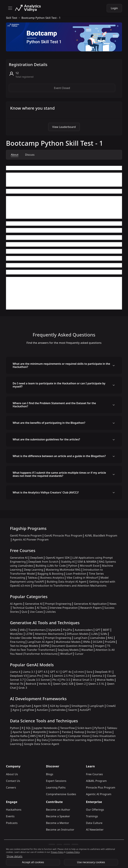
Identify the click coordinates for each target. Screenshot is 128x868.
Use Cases (36, 612)
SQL (28, 728)
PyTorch (99, 728)
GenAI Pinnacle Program (26, 536)
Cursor (79, 654)
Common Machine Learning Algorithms (76, 740)
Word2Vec (16, 634)
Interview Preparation (64, 608)
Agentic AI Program (99, 794)
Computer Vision (79, 736)
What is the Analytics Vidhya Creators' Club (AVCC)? (46, 492)
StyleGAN (54, 630)
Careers (11, 788)
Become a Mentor (57, 823)
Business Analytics (52, 578)
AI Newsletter (95, 830)
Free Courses (94, 774)
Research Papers (91, 608)
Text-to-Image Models (24, 646)
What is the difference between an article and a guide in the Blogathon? (59, 456)
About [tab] (15, 155)
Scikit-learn (85, 728)
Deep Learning (34, 570)
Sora (89, 672)
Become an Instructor (60, 830)
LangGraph (97, 706)
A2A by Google (59, 706)
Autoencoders (84, 630)
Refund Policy (47, 854)
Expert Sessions (56, 781)
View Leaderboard (64, 127)
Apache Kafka (19, 736)
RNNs (87, 642)
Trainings (92, 816)
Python (73, 566)
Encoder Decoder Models (26, 638)
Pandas (67, 732)
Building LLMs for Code (51, 566)
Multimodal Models (68, 642)
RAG (110, 638)
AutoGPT (85, 710)
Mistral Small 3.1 (83, 680)
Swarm (73, 710)
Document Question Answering (72, 646)
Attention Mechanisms (50, 634)
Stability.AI (68, 562)
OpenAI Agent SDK (58, 558)
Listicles (51, 612)
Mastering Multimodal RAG (63, 570)
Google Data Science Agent (42, 744)
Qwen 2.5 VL (96, 684)
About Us (12, 774)
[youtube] (75, 847)
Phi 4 (56, 680)
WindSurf (66, 654)
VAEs (23, 630)
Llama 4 (15, 672)
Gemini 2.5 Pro (63, 676)
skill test (12, 18)
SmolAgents (79, 706)
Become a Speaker (58, 816)
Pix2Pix (67, 630)
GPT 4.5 (43, 672)
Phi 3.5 (66, 680)
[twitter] (59, 847)
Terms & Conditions (22, 854)
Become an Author (58, 810)
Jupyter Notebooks (46, 728)
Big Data (42, 740)
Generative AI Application (90, 604)
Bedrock (31, 684)
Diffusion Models (78, 634)
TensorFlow (67, 728)
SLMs (104, 634)
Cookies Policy (91, 854)
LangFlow (28, 710)
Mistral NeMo (105, 680)
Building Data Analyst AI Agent (67, 582)
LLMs (94, 634)
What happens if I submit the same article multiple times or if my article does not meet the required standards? (59, 474)
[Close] (124, 863)
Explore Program (105, 863)
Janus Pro (35, 676)
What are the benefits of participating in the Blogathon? (49, 423)
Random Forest (56, 736)
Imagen (100, 646)
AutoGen (42, 710)
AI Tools (42, 608)
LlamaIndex (98, 638)
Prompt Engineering (58, 604)
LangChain (81, 638)
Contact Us (13, 781)
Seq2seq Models (68, 650)
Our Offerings (95, 810)
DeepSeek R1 (103, 672)
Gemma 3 (98, 676)
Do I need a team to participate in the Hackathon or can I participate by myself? (59, 385)
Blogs (50, 774)
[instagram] (52, 847)
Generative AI (19, 558)
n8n (12, 706)
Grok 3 (23, 688)
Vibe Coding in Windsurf (82, 578)
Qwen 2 (81, 684)
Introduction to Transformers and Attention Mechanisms (70, 586)
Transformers (37, 630)
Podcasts (12, 823)
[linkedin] (67, 847)
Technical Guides (23, 608)
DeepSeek (37, 558)
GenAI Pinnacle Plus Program (63, 536)
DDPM (45, 646)
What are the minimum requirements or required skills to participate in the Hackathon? (61, 365)
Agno (16, 710)
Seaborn (54, 732)
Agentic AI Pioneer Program (31, 540)
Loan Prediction (76, 574)
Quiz (24, 612)
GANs (14, 630)
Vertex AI (45, 684)
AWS (33, 736)
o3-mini (79, 672)
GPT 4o (67, 672)
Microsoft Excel (90, 566)
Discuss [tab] (30, 155)
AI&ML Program (96, 781)
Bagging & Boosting (50, 574)
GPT (98, 630)
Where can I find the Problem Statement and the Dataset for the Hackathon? (54, 405)
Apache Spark (21, 732)
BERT (106, 630)
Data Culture (94, 823)
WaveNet (87, 650)
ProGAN (110, 642)
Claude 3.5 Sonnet (38, 680)
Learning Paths (56, 788)
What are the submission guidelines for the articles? (46, 439)
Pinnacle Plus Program (101, 788)
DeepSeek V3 (18, 676)
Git (100, 732)
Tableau (33, 578)
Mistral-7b (17, 684)
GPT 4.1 (55, 672)
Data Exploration (23, 740)
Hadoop (79, 732)
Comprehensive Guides (61, 794)
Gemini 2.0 (82, 676)
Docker (91, 732)
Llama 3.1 (29, 672)
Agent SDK (41, 706)
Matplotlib (39, 732)
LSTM (29, 634)
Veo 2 (48, 676)
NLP (41, 736)
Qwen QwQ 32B (63, 684)
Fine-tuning (17, 642)
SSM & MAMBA (87, 562)
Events (10, 816)
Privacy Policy (69, 854)
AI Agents (16, 604)
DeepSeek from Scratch (43, 562)
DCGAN (98, 642)
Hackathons (14, 810)
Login (114, 8)
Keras (108, 732)
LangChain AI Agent (40, 642)
